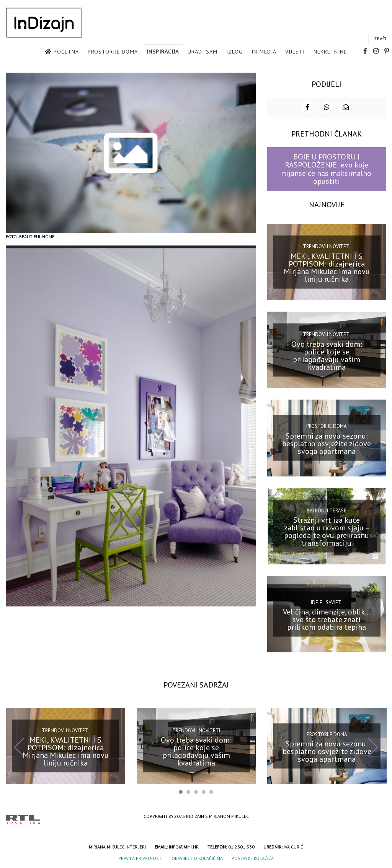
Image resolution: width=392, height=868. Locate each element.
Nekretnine (330, 52)
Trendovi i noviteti (327, 246)
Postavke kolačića (253, 858)
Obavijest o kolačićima (197, 858)
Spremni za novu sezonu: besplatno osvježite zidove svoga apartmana (327, 443)
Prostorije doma (113, 52)
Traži (380, 38)
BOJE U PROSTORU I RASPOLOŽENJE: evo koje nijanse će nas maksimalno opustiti (327, 169)
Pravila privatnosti (140, 858)
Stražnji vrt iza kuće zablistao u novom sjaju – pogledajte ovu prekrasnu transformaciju (327, 531)
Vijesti (295, 52)
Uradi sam (203, 52)
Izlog (234, 52)
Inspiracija (163, 52)
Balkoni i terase (327, 510)
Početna (66, 52)
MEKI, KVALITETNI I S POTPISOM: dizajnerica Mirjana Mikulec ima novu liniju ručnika (327, 267)
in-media (264, 52)
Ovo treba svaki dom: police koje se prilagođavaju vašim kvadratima (327, 355)
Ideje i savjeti (327, 602)
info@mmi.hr (184, 846)
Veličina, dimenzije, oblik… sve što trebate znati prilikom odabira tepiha (327, 619)
